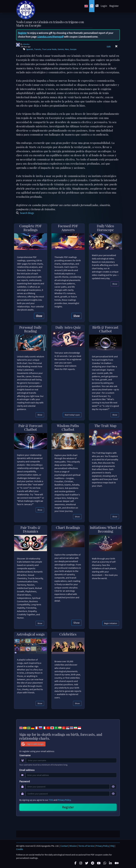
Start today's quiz (72, 415)
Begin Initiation (111, 623)
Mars (67, 49)
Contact (64, 845)
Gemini (61, 49)
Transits (38, 49)
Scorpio (73, 49)
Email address (27, 770)
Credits (20, 849)
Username (25, 755)
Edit (109, 47)
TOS (51, 800)
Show (39, 316)
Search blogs (25, 213)
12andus (26, 44)
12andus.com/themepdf (50, 37)
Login (104, 6)
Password (25, 781)
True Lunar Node (49, 49)
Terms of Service (86, 845)
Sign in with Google (32, 744)
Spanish (30, 49)
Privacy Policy (64, 800)
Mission (73, 845)
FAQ (112, 845)
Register (114, 6)
